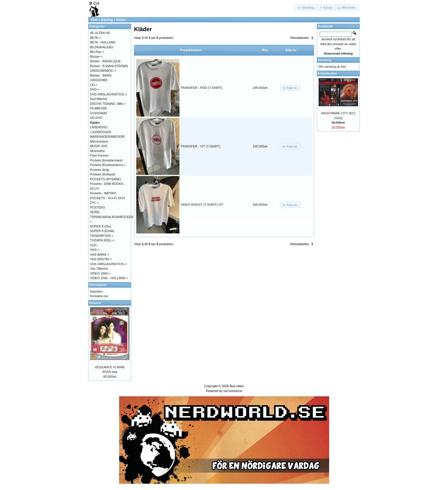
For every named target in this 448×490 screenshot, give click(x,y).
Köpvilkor (96, 291)
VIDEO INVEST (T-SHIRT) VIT (202, 205)
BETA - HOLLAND (103, 42)
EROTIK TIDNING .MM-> (108, 104)
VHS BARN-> (99, 255)
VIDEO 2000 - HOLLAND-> (109, 278)
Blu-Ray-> (97, 52)
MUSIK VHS (99, 146)
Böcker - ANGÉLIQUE (105, 61)
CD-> (94, 85)
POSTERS (98, 207)
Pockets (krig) (100, 170)
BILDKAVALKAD (102, 47)
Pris (265, 50)
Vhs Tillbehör (99, 269)
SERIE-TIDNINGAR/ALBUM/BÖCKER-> (112, 217)
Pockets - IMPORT (103, 193)
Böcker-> (96, 57)
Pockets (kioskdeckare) (106, 160)
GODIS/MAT (99, 113)
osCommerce (233, 391)
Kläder (121, 20)
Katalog (107, 20)
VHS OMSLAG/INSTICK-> (108, 264)
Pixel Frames (99, 155)
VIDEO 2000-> (100, 273)
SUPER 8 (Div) (100, 226)
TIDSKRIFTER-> (102, 236)
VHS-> (95, 250)
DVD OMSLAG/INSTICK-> (109, 94)
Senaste (95, 303)
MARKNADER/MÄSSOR (107, 137)
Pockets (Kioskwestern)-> (108, 165)
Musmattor (97, 151)
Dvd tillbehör (99, 99)
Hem (94, 20)
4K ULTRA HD (100, 33)
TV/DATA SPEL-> (102, 240)
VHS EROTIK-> (101, 259)
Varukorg (325, 60)
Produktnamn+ (191, 50)
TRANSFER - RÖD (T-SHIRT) (201, 88)
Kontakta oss (99, 296)
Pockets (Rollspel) (103, 174)
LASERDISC (99, 127)
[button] (306, 8)
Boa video (237, 386)
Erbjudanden (327, 73)
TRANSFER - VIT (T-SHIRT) (200, 146)
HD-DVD (96, 118)
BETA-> (95, 38)
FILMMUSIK (99, 108)
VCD (93, 245)
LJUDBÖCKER (101, 132)
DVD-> (95, 89)
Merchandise (99, 141)
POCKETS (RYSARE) (105, 179)
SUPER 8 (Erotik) (102, 231)
